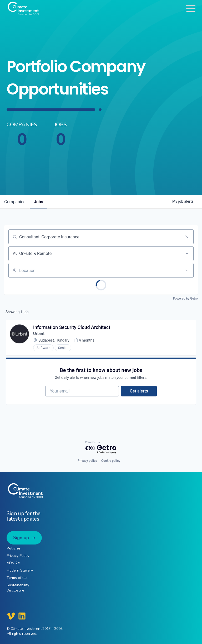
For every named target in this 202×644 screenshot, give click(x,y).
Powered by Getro (185, 299)
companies (15, 202)
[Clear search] (187, 237)
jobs (39, 202)
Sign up (21, 538)
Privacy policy (87, 461)
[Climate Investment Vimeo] (11, 616)
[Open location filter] (187, 270)
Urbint (39, 334)
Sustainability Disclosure (18, 588)
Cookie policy (111, 461)
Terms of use (17, 578)
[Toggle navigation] (191, 9)
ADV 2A (13, 563)
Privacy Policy (18, 556)
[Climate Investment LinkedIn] (22, 616)
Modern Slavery (20, 570)
